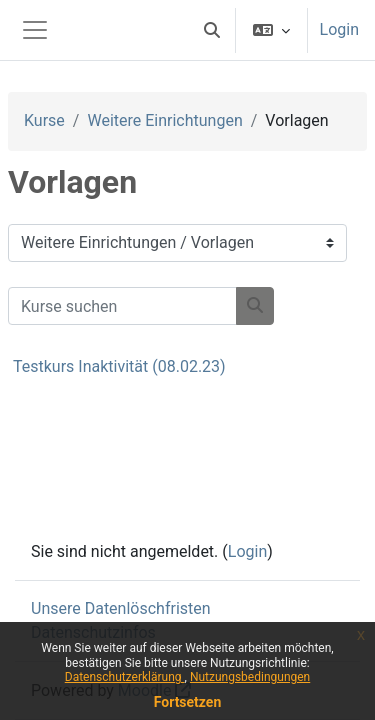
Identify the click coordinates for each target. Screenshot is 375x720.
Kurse (44, 120)
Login (339, 29)
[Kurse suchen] (122, 306)
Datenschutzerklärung (125, 677)
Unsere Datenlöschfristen (121, 608)
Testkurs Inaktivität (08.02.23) (119, 366)
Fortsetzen (188, 702)
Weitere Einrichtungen (164, 120)
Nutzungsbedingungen (250, 677)
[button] (212, 30)
